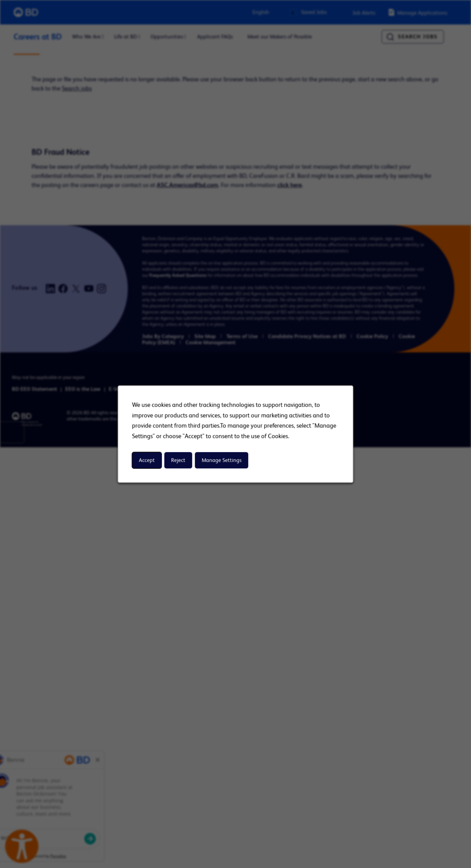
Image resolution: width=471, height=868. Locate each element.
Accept (147, 460)
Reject (178, 460)
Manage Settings (222, 460)
